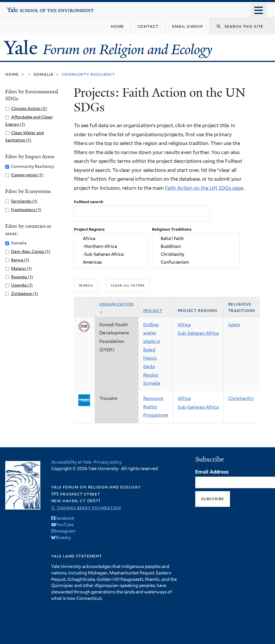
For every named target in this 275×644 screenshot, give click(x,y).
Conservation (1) (27, 175)
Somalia (44, 74)
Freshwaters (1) (26, 210)
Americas (111, 262)
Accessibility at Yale (71, 462)
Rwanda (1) (22, 277)
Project (153, 310)
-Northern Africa (111, 246)
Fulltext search (89, 202)
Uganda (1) (22, 285)
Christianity (196, 254)
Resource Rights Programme (156, 407)
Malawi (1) (21, 268)
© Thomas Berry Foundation (86, 508)
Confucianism (196, 262)
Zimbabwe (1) (25, 293)
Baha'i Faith (196, 238)
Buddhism (196, 246)
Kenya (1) (20, 260)
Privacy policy (108, 462)
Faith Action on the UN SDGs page (204, 188)
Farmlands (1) (24, 201)
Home (12, 74)
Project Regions (89, 229)
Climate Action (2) (29, 108)
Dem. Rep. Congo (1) (31, 251)
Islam (234, 325)
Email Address (212, 472)
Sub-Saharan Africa (198, 333)
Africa (111, 238)
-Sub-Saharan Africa (111, 254)
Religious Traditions (172, 229)
